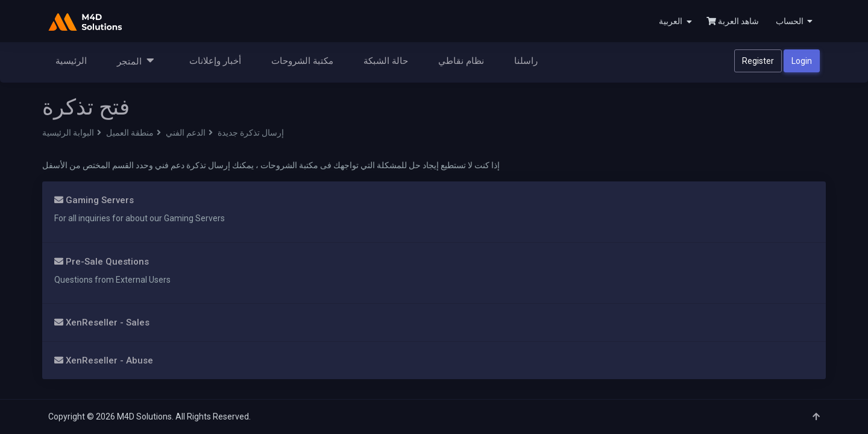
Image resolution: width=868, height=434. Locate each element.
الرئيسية (71, 61)
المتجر (136, 61)
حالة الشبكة (386, 61)
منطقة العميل (130, 133)
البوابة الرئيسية (68, 133)
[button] (793, 21)
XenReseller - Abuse (104, 360)
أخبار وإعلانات (215, 61)
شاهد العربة (733, 21)
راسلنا (526, 61)
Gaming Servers (94, 200)
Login (802, 61)
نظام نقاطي (461, 61)
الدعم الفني (186, 133)
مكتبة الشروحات (302, 61)
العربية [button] (675, 21)
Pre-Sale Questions (102, 262)
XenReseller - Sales (102, 322)
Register (758, 61)
